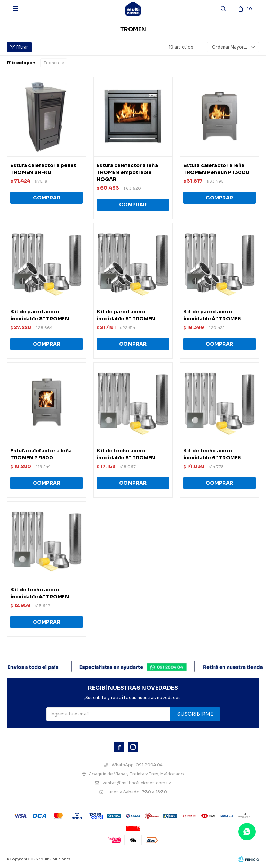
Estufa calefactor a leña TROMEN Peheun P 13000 (216, 169)
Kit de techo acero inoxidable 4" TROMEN (40, 593)
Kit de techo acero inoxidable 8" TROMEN (126, 454)
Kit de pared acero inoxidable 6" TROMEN (126, 315)
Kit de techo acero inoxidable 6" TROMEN (212, 454)
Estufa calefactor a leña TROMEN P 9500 (41, 454)
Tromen (51, 63)
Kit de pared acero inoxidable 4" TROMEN (212, 315)
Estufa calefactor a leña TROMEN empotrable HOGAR (127, 172)
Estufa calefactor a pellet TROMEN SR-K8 (43, 169)
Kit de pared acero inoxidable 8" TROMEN (40, 315)
